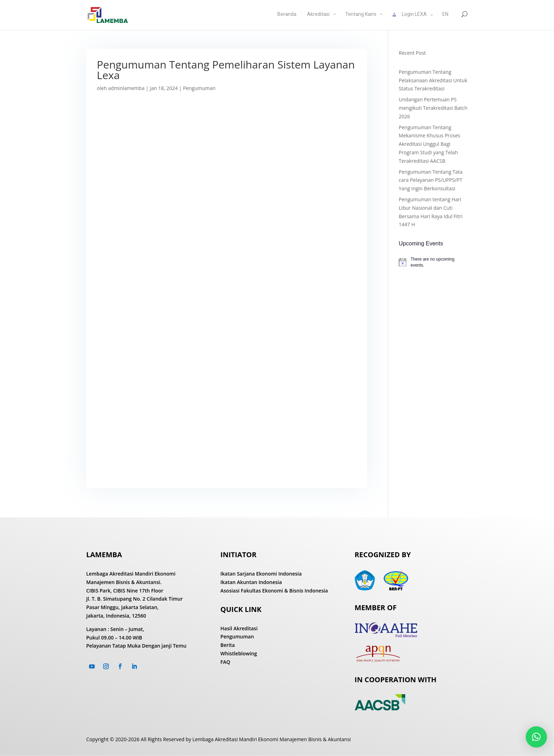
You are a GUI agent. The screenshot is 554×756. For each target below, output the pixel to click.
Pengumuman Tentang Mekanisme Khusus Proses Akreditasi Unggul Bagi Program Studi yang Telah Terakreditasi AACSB (430, 144)
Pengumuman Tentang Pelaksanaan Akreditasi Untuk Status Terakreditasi (433, 80)
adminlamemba (126, 88)
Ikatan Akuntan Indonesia (251, 582)
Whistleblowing (239, 653)
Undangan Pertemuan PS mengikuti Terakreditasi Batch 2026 (433, 108)
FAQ (225, 662)
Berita (228, 645)
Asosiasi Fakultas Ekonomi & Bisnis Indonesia (274, 591)
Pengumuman (199, 88)
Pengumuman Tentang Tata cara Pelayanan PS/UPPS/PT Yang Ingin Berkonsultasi (431, 180)
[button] (536, 737)
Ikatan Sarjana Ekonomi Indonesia (261, 574)
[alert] (433, 262)
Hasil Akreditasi (239, 628)
